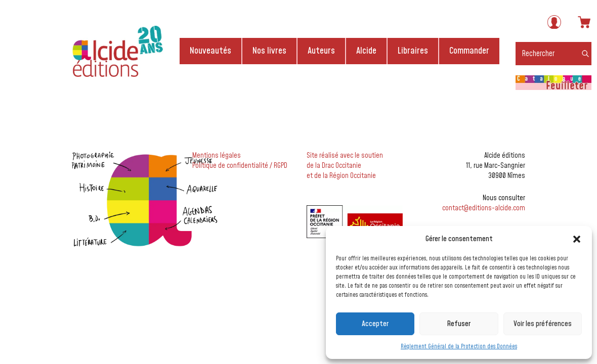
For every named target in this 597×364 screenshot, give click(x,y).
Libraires (413, 51)
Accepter (375, 324)
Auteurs (321, 51)
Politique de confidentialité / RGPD (240, 166)
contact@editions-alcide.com (484, 208)
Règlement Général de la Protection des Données (459, 347)
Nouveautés (210, 51)
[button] (577, 239)
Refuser (459, 324)
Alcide (366, 51)
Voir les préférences (543, 324)
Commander (469, 51)
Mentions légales (217, 156)
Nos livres (269, 51)
